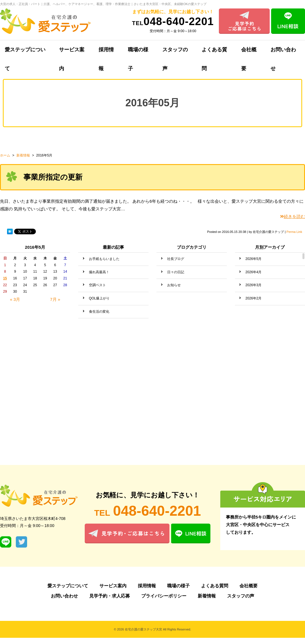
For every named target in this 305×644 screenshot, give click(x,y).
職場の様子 (138, 53)
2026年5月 (253, 259)
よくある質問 (214, 53)
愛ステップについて (68, 586)
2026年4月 (253, 272)
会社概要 (249, 53)
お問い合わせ (64, 596)
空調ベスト (97, 285)
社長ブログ (176, 259)
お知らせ (174, 285)
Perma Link (294, 232)
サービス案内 (72, 53)
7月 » (55, 299)
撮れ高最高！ (99, 272)
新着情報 (207, 596)
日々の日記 (176, 272)
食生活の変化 (99, 312)
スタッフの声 (175, 53)
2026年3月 (253, 285)
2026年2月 (253, 298)
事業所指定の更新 (53, 177)
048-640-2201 (173, 21)
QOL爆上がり (99, 298)
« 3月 (15, 299)
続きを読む (293, 216)
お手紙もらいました (104, 259)
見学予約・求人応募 (110, 596)
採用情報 (106, 53)
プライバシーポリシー (164, 596)
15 (5, 278)
